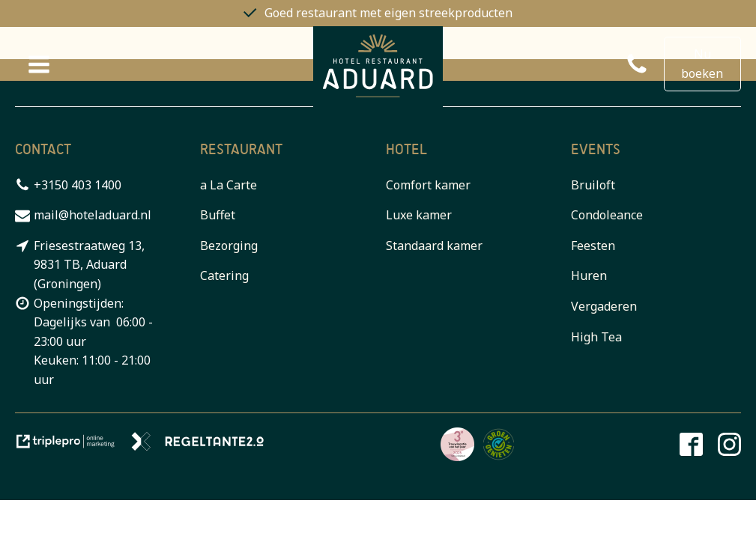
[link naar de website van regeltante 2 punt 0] (203, 446)
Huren (589, 275)
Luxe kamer (419, 215)
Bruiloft (593, 185)
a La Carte (229, 185)
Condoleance (607, 215)
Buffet (218, 215)
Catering (224, 275)
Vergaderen (604, 306)
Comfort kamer (428, 185)
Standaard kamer (434, 246)
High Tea (596, 337)
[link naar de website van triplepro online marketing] (73, 446)
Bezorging (229, 246)
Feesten (593, 246)
